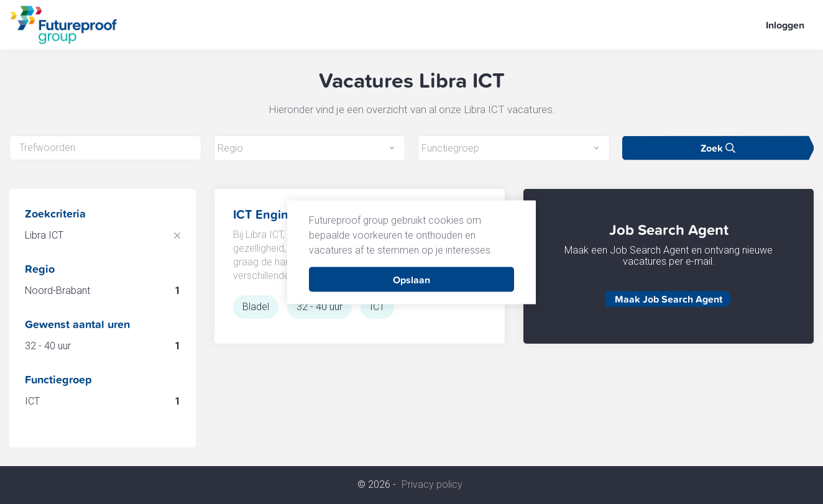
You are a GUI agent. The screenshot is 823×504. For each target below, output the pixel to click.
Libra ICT (44, 235)
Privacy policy (432, 485)
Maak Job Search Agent (669, 299)
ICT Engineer (270, 214)
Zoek (718, 148)
